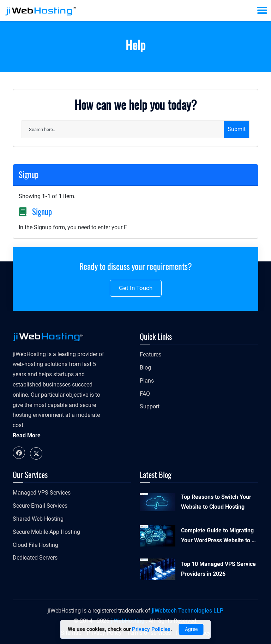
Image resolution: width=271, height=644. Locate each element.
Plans (147, 381)
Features (150, 355)
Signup (42, 212)
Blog (145, 368)
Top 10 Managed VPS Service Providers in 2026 (218, 569)
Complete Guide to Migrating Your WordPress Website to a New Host (218, 537)
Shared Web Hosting (38, 519)
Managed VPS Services (42, 493)
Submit (237, 129)
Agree (191, 629)
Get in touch (136, 288)
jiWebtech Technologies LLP (188, 611)
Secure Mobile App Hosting (46, 532)
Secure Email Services (40, 506)
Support (150, 406)
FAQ (145, 394)
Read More (27, 435)
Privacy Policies (151, 629)
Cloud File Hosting (35, 545)
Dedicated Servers (35, 558)
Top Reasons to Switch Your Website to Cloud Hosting (216, 502)
